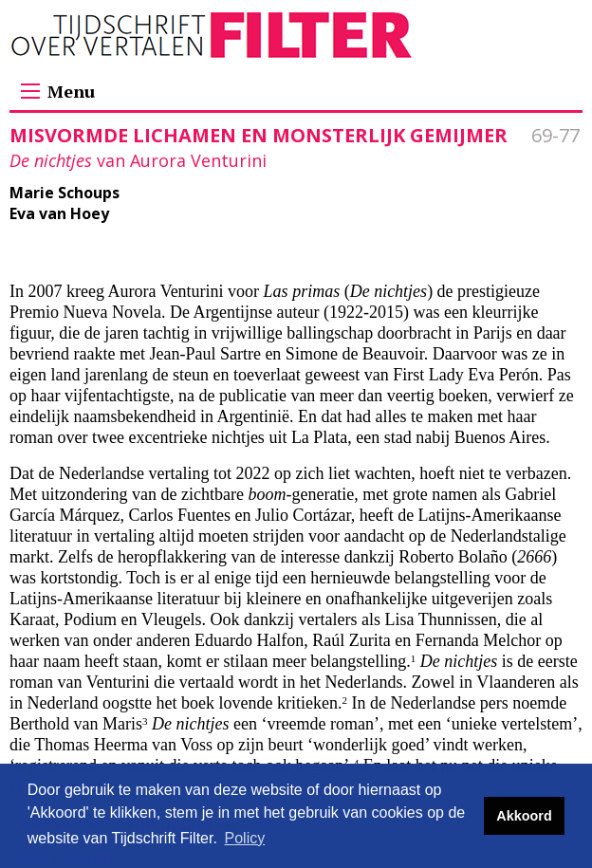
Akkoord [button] (524, 816)
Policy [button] (245, 838)
